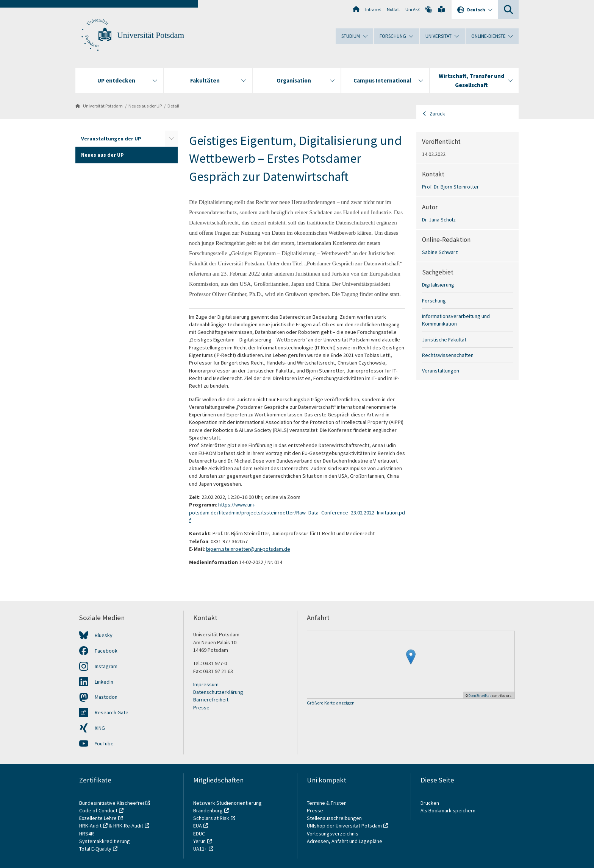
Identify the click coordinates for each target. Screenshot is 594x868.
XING (100, 728)
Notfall (393, 9)
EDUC (199, 834)
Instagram (106, 666)
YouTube (104, 743)
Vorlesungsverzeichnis (333, 834)
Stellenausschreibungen (334, 818)
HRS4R (87, 834)
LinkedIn (104, 682)
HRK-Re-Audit (128, 826)
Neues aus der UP (145, 106)
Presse (201, 707)
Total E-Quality (95, 849)
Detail (173, 106)
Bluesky (104, 635)
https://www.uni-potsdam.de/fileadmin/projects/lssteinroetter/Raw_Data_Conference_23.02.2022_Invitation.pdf (297, 512)
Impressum (206, 684)
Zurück (437, 114)
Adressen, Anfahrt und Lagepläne (345, 841)
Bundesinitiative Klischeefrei (112, 803)
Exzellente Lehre (98, 818)
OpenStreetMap (480, 696)
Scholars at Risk (211, 818)
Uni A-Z (413, 9)
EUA (198, 826)
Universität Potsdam (151, 35)
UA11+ (200, 849)
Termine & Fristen (327, 803)
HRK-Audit (90, 826)
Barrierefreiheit (211, 700)
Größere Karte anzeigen (331, 703)
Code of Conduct (98, 810)
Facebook (106, 651)
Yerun (199, 841)
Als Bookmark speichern (448, 810)
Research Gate (112, 712)
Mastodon (106, 697)
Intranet (373, 9)
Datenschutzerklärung (218, 692)
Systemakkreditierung (105, 841)
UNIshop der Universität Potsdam (344, 826)
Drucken (430, 803)
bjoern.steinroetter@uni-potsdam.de (248, 549)
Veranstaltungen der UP (111, 139)
